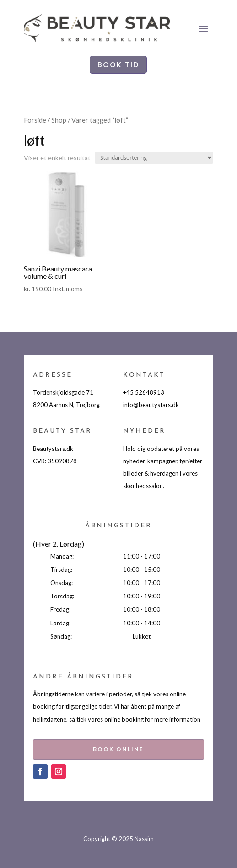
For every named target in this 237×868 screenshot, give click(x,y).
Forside (35, 120)
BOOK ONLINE (118, 749)
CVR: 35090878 (55, 461)
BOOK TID (118, 65)
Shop (59, 120)
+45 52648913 (144, 392)
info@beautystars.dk (151, 405)
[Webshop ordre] (154, 158)
